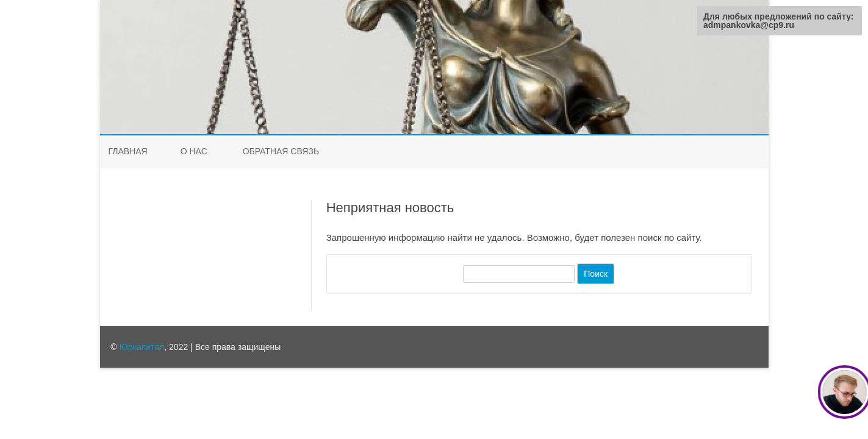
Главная (128, 151)
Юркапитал (142, 347)
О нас (194, 151)
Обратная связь (281, 151)
